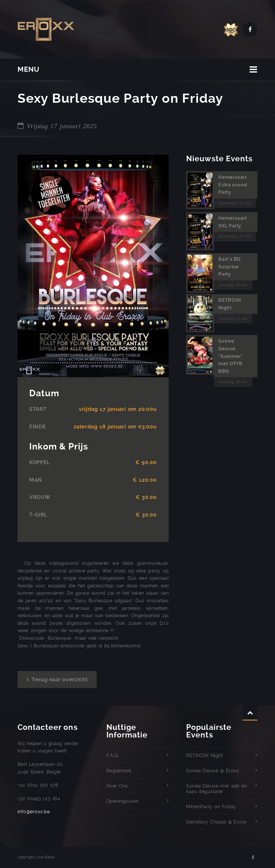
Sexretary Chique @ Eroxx (216, 822)
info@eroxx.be (34, 812)
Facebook (250, 30)
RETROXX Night (204, 755)
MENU (28, 69)
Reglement (119, 771)
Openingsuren (122, 801)
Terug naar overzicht (57, 679)
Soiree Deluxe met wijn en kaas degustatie (216, 789)
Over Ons (117, 786)
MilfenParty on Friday (211, 807)
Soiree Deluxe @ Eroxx (212, 771)
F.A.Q (112, 755)
